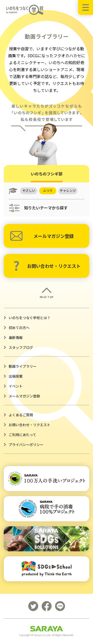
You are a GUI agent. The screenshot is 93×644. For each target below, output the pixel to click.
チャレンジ (68, 190)
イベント (16, 386)
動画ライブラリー (23, 366)
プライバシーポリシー (26, 445)
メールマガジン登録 (42, 236)
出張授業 (16, 376)
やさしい (29, 190)
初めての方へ (19, 328)
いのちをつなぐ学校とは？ (30, 318)
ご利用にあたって (22, 435)
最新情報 (16, 337)
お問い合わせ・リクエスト (47, 266)
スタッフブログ (21, 347)
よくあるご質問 (21, 415)
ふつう (48, 190)
